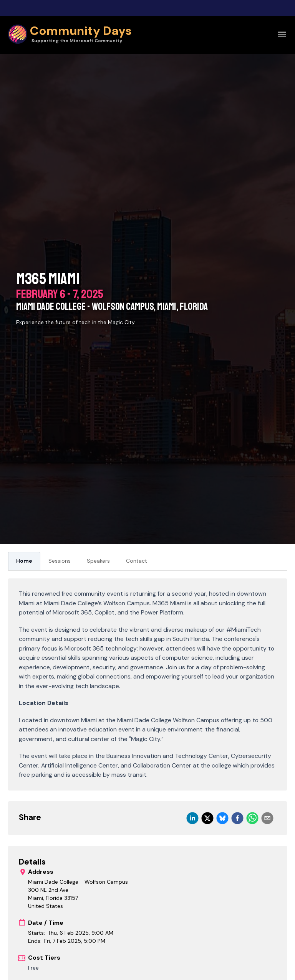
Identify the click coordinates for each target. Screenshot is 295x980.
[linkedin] (192, 818)
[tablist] (147, 562)
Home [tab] (24, 561)
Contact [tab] (137, 561)
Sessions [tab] (60, 561)
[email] (267, 818)
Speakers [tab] (98, 561)
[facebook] (237, 818)
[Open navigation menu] (282, 34)
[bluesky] (222, 818)
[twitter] (207, 818)
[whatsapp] (252, 818)
